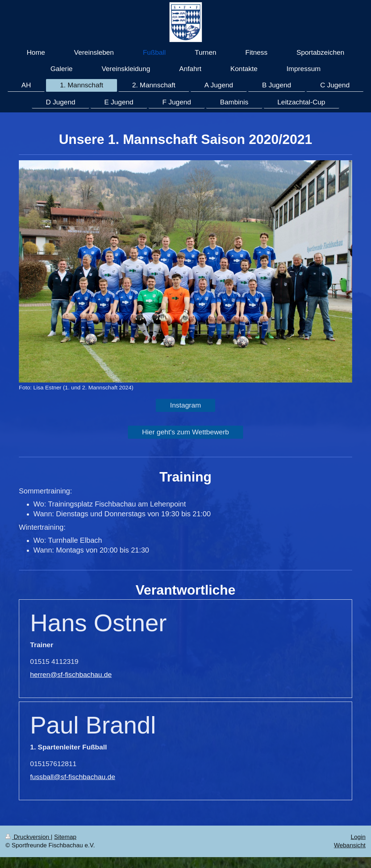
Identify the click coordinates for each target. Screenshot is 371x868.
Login (358, 837)
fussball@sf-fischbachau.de (73, 777)
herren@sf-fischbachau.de (71, 675)
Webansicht (350, 845)
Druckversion (28, 837)
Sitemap (65, 837)
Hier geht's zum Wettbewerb (185, 432)
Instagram (185, 405)
